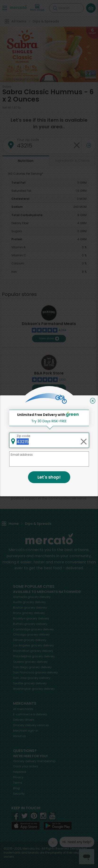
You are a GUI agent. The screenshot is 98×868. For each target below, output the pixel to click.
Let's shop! (49, 477)
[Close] (93, 401)
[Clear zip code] (84, 440)
